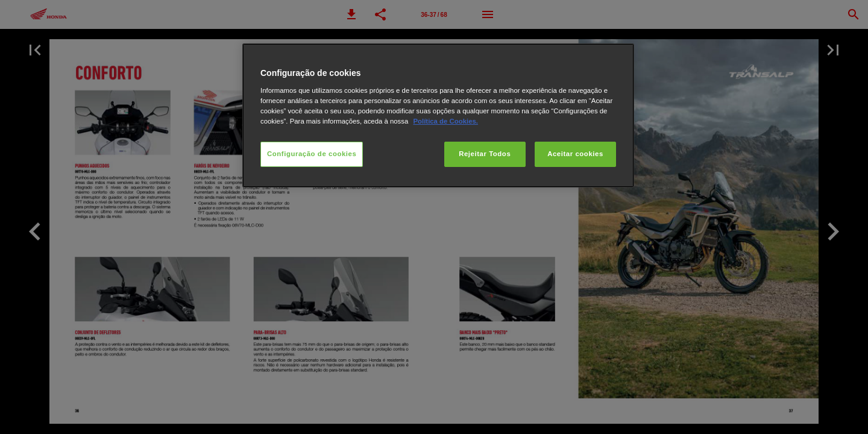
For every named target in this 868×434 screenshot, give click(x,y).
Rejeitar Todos (485, 154)
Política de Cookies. (445, 121)
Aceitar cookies (575, 154)
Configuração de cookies (312, 154)
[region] (438, 115)
